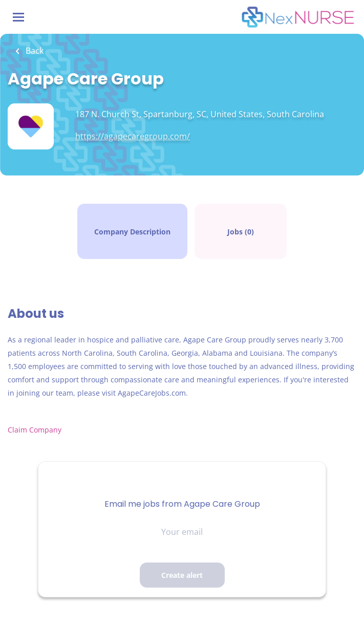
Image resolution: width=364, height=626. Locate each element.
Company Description (132, 232)
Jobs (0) (241, 232)
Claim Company (36, 430)
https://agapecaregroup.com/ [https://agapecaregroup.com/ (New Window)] (133, 136)
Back (34, 51)
